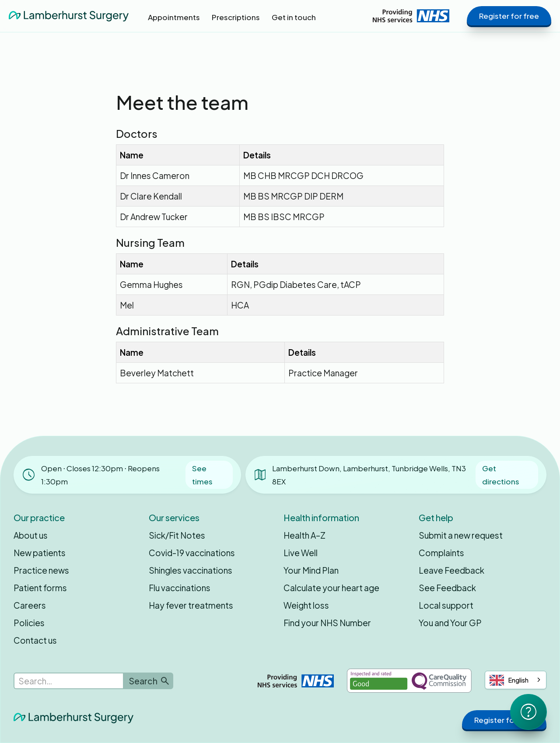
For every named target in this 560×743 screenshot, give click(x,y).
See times (202, 475)
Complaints (441, 553)
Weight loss (306, 605)
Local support (446, 605)
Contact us (35, 640)
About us (31, 535)
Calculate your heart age (331, 588)
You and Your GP (450, 623)
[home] (69, 16)
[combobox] (516, 680)
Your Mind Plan (311, 570)
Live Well (301, 553)
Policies (29, 623)
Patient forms (40, 588)
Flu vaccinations (180, 588)
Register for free (509, 16)
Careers (30, 605)
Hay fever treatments (191, 605)
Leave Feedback (451, 570)
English (509, 680)
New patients (40, 553)
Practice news (41, 570)
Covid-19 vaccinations (192, 553)
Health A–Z (304, 535)
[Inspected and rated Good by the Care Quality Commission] (409, 681)
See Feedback (447, 588)
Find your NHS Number (327, 623)
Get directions (501, 475)
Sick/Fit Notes (177, 535)
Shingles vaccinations (191, 570)
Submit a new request (461, 535)
